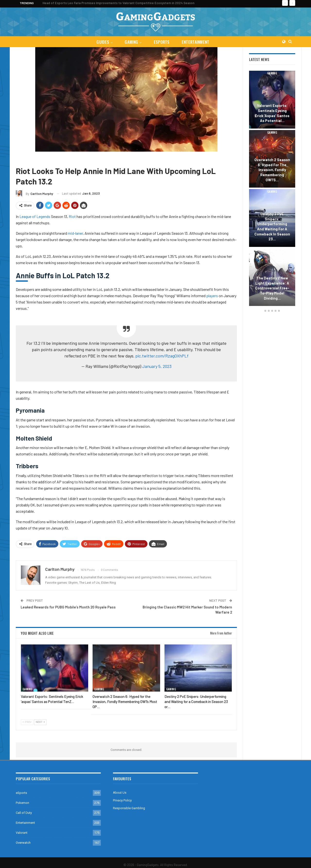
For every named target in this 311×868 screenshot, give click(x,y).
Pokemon (22, 803)
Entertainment (197, 42)
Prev (27, 722)
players (212, 296)
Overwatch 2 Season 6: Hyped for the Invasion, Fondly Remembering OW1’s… (272, 170)
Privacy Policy (122, 800)
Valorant (22, 833)
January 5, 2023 (157, 366)
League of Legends (57, 159)
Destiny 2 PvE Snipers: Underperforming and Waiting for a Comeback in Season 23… (272, 226)
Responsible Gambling (129, 808)
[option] (272, 189)
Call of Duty (24, 813)
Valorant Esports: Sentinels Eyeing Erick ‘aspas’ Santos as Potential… (272, 113)
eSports (162, 42)
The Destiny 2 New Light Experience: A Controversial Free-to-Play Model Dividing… (272, 288)
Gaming (131, 42)
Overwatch (23, 843)
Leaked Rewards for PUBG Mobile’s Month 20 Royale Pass (68, 607)
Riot (72, 216)
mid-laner (75, 233)
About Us (120, 793)
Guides (102, 42)
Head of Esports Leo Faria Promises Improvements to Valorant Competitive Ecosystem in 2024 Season (118, 3)
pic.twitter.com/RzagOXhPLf (162, 356)
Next (40, 722)
